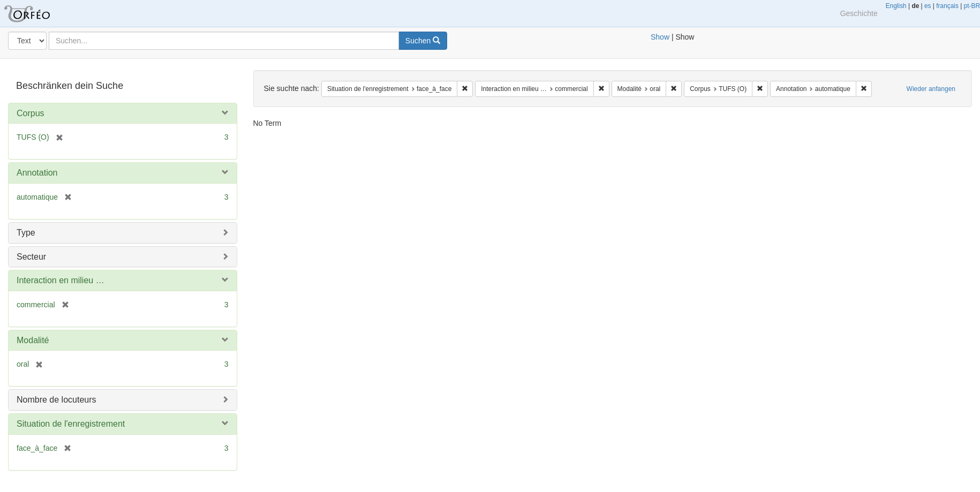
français (947, 6)
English (896, 6)
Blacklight (40, 13)
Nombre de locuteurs (56, 400)
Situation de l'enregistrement (71, 424)
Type (26, 233)
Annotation (37, 173)
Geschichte (859, 13)
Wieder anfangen (931, 89)
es (928, 6)
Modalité (33, 340)
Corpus (31, 113)
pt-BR (972, 6)
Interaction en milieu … (61, 280)
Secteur (31, 257)
